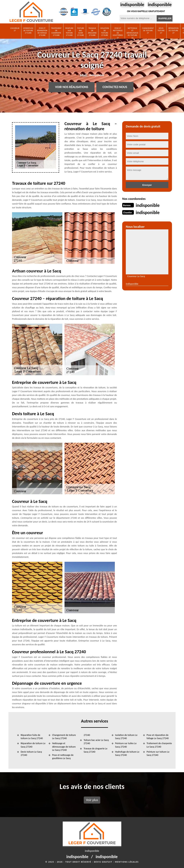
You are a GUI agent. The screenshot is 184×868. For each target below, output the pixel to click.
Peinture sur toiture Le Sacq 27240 (158, 753)
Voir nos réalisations (72, 87)
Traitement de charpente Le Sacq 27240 (159, 745)
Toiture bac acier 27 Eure (81, 32)
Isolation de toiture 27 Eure (105, 32)
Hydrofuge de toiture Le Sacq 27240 (127, 753)
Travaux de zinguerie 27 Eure (92, 32)
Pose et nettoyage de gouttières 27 (118, 33)
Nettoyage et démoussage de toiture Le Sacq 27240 (64, 747)
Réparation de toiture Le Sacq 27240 (33, 745)
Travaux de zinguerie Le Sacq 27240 (95, 750)
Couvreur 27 (15, 29)
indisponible (132, 5)
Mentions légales (127, 862)
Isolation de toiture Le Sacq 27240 (126, 737)
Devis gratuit (103, 862)
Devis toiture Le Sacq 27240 (31, 753)
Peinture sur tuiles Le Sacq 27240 (126, 745)
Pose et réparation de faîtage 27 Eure (42, 32)
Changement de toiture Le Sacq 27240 (64, 737)
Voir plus (92, 800)
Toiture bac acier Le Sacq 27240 (96, 742)
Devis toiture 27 (161, 31)
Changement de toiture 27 (148, 31)
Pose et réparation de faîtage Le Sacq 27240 (158, 737)
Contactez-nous (115, 87)
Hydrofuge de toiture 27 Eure (28, 31)
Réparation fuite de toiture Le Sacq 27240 (32, 737)
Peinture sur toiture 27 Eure (69, 32)
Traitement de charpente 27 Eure (56, 32)
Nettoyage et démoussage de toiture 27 (133, 33)
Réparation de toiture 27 (173, 31)
